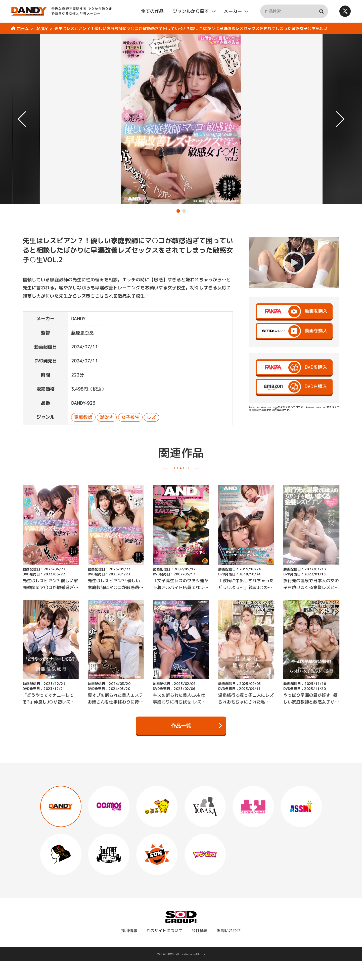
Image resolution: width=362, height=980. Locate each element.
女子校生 (130, 417)
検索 (321, 11)
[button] (178, 211)
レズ (151, 417)
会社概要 (200, 931)
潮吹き (107, 417)
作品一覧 (196, 726)
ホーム (23, 28)
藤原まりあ (82, 333)
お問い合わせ (229, 931)
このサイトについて (164, 931)
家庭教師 (83, 417)
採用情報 (129, 931)
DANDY (42, 28)
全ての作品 (152, 11)
